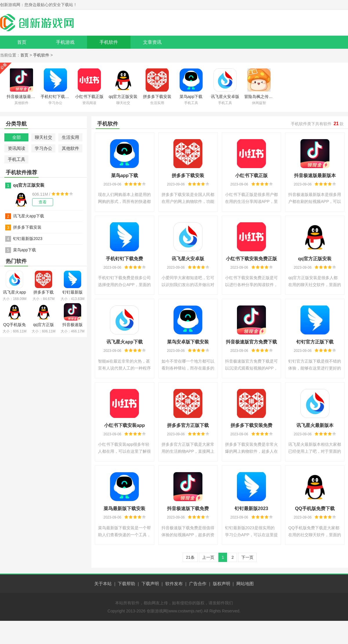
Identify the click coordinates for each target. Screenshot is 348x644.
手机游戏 (65, 42)
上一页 (208, 557)
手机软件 (109, 42)
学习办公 (43, 148)
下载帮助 (126, 584)
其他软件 (70, 148)
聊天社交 (43, 137)
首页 (22, 42)
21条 (190, 557)
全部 (17, 137)
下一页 (247, 557)
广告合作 (198, 584)
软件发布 (174, 584)
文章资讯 (152, 42)
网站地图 (245, 584)
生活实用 (70, 137)
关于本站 (103, 584)
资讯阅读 (17, 148)
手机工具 (17, 159)
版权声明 (222, 584)
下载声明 (150, 584)
